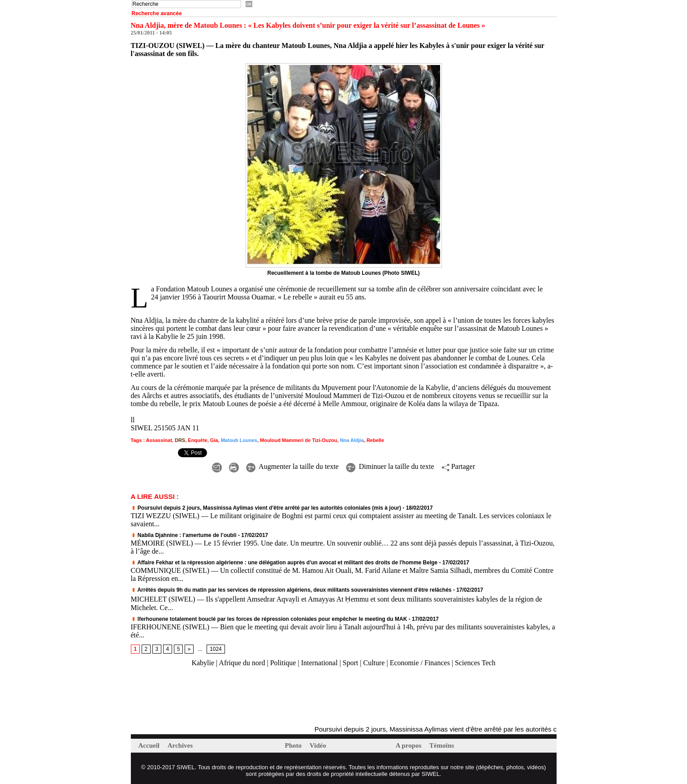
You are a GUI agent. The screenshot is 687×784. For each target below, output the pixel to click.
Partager (458, 466)
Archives (180, 745)
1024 (216, 649)
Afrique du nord (242, 663)
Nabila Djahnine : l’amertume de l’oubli (184, 535)
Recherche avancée (157, 13)
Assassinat (159, 440)
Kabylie (203, 663)
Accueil (150, 745)
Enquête (197, 440)
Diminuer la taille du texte (390, 466)
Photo (294, 745)
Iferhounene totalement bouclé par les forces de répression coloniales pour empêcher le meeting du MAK (269, 619)
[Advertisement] (236, 697)
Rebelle (375, 440)
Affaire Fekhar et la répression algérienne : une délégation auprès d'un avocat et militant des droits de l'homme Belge (284, 563)
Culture (374, 663)
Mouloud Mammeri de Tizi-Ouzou (298, 440)
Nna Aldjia (352, 440)
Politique (283, 663)
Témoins (442, 745)
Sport (351, 663)
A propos (409, 745)
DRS (180, 440)
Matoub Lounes (239, 440)
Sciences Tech (475, 663)
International (320, 663)
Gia (214, 440)
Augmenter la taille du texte (292, 466)
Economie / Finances (420, 663)
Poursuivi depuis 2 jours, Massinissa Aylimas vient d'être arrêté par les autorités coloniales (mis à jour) (266, 508)
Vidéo (318, 745)
